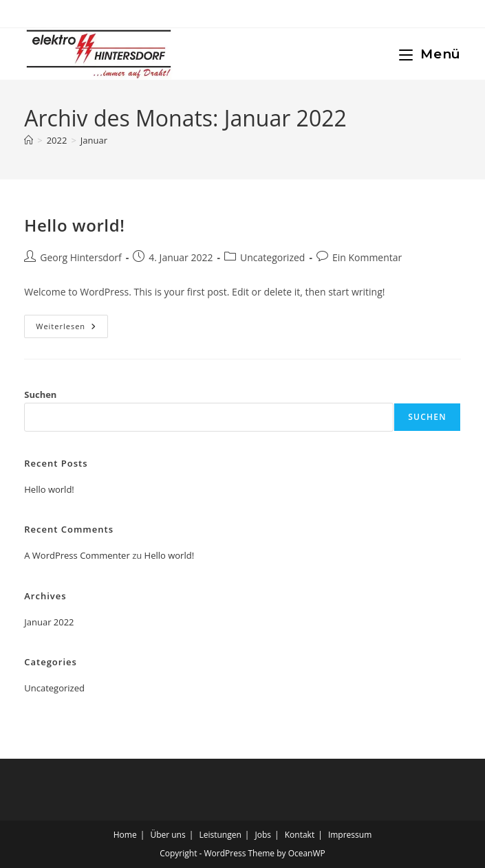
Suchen (40, 394)
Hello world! (74, 225)
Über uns (168, 835)
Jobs (263, 835)
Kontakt (300, 835)
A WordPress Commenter (77, 555)
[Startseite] (29, 140)
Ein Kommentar (367, 257)
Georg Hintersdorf (81, 257)
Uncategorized (272, 257)
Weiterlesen (72, 329)
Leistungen (220, 835)
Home (125, 835)
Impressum (350, 835)
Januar (94, 140)
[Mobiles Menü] (430, 54)
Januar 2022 (49, 622)
